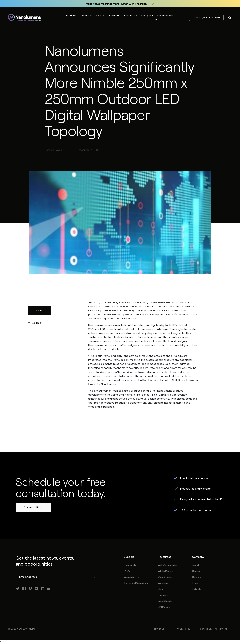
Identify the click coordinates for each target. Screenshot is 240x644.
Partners (114, 15)
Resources (130, 15)
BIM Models (164, 607)
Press (195, 583)
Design (101, 15)
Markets (87, 15)
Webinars (163, 583)
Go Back (37, 323)
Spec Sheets (165, 601)
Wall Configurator (168, 565)
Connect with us (33, 507)
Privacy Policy (183, 629)
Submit (94, 577)
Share (39, 310)
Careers (197, 577)
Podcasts (163, 595)
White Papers (166, 571)
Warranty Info (132, 577)
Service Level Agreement (213, 629)
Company (147, 15)
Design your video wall (206, 17)
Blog (160, 589)
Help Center (131, 565)
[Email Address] (58, 577)
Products (72, 15)
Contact (197, 571)
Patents (197, 589)
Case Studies (165, 577)
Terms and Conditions (136, 583)
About (196, 565)
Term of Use (159, 629)
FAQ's (127, 571)
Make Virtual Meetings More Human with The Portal (120, 4)
